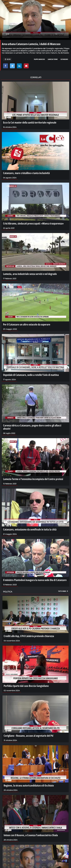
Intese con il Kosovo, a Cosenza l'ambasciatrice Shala (31, 835)
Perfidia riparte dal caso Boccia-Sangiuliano (26, 686)
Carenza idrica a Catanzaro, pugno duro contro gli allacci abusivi (32, 427)
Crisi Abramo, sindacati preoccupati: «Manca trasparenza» (33, 223)
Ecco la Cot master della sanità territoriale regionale (30, 122)
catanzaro (64, 59)
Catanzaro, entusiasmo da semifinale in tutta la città (30, 529)
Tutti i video (63, 591)
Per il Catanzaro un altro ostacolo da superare (27, 324)
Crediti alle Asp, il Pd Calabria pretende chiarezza (29, 636)
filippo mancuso (39, 59)
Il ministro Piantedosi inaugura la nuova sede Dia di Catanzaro (35, 580)
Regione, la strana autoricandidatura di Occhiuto (29, 785)
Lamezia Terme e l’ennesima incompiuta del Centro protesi (33, 479)
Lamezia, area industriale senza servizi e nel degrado (30, 274)
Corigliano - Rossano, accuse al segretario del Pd (28, 736)
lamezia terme (53, 59)
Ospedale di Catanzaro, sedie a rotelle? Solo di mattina (31, 375)
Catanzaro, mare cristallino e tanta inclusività (26, 173)
